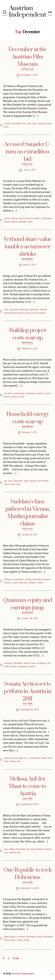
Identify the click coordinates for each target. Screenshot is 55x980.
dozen (39, 937)
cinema (7, 124)
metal (44, 758)
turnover (32, 667)
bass (6, 849)
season (12, 940)
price (28, 313)
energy (33, 481)
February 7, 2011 (30, 433)
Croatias (37, 219)
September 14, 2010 (29, 888)
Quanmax (22, 667)
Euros (33, 663)
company (8, 663)
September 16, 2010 (29, 710)
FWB (6, 667)
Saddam (32, 583)
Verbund (42, 313)
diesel (26, 481)
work (6, 127)
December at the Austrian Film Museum (28, 57)
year (22, 397)
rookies (48, 849)
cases (21, 219)
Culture (28, 704)
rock (6, 761)
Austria (14, 219)
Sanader (23, 222)
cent (6, 310)
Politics (27, 164)
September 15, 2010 (29, 805)
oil (44, 394)
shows (20, 940)
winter (27, 940)
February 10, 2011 (30, 349)
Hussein (46, 580)
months (13, 667)
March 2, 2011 (30, 265)
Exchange (41, 663)
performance (10, 313)
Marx (35, 124)
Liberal (15, 583)
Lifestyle (27, 69)
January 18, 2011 (29, 535)
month (39, 394)
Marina (40, 849)
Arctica (14, 758)
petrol (7, 484)
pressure (21, 313)
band (21, 758)
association (18, 580)
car (5, 394)
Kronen (7, 583)
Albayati (8, 580)
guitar (33, 849)
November (48, 937)
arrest (7, 219)
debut (12, 849)
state (30, 222)
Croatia (28, 219)
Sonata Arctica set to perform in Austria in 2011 (27, 691)
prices (34, 313)
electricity (34, 310)
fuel (39, 481)
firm (49, 663)
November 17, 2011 (30, 75)
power (7, 222)
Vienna (40, 583)
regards (14, 222)
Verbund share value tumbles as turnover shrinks (28, 247)
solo (6, 853)
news (50, 758)
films (29, 124)
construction (19, 394)
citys (27, 758)
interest (43, 310)
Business (27, 259)
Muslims (23, 583)
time (49, 124)
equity (26, 663)
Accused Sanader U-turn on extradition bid (28, 152)
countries (21, 937)
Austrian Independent (23, 974)
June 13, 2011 (30, 170)
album (7, 758)
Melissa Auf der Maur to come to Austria (27, 786)
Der (28, 849)
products (15, 397)
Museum (42, 124)
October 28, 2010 (29, 619)
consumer (14, 310)
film (24, 124)
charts (13, 937)
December (16, 124)
